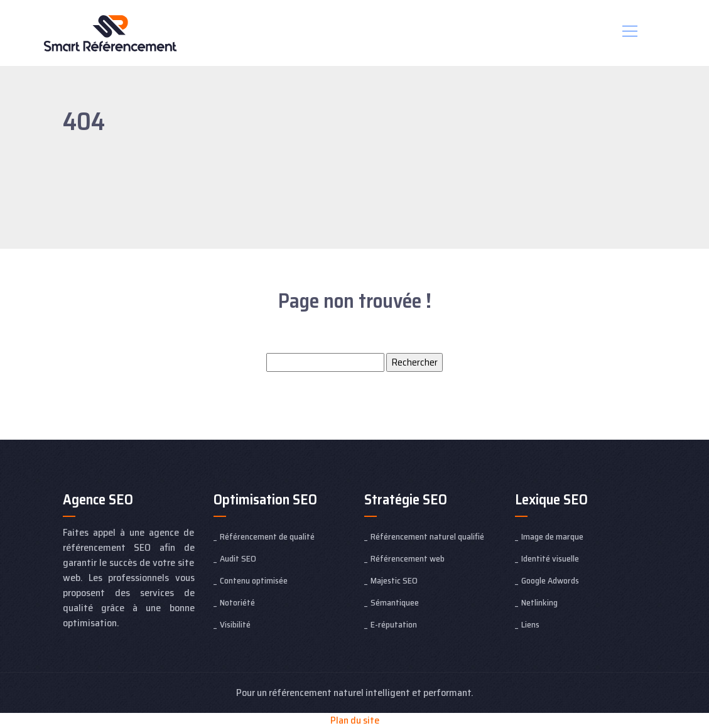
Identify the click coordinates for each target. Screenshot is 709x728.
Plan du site (355, 720)
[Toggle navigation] (629, 33)
